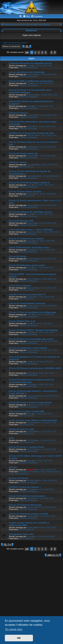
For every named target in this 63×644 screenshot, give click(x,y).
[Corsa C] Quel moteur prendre (25, 192)
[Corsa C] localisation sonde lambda (28, 348)
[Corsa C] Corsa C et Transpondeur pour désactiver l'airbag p (30, 91)
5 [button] (46, 52)
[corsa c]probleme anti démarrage (27, 72)
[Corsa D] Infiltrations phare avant (27, 265)
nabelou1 (30, 527)
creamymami (32, 232)
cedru (29, 106)
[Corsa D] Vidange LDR (21, 221)
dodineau (30, 156)
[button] (27, 52)
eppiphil (30, 241)
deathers (30, 194)
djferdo (30, 498)
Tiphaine (30, 516)
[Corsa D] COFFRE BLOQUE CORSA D (29, 183)
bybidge (30, 297)
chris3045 (31, 423)
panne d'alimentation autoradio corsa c (29, 247)
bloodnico (31, 350)
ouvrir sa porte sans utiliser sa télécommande (33, 420)
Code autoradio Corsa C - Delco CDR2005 (31, 230)
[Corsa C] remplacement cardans (26, 239)
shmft (29, 65)
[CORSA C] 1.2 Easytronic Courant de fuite (31, 133)
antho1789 (31, 279)
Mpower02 (31, 288)
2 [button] (35, 52)
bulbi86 (30, 332)
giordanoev (31, 259)
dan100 (30, 126)
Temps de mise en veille (22, 429)
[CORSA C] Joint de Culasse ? (25, 487)
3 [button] (39, 52)
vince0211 (31, 115)
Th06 (29, 83)
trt (28, 405)
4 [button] (42, 52)
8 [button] (51, 52)
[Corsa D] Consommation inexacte (27, 303)
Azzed (29, 214)
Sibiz (29, 323)
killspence (31, 205)
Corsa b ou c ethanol (20, 286)
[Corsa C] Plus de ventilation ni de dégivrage (32, 312)
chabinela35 (32, 176)
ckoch (29, 268)
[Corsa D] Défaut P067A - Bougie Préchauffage (33, 330)
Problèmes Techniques (28, 68)
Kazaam (30, 470)
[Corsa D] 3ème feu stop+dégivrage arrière (31, 339)
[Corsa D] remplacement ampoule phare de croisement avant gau (32, 381)
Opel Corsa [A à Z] (26, 167)
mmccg (30, 489)
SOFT (29, 315)
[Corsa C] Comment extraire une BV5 (28, 514)
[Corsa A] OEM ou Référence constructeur (31, 81)
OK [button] (19, 638)
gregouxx (30, 223)
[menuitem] (26, 16)
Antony (30, 536)
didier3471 (31, 135)
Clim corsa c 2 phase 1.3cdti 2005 (27, 411)
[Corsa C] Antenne (19, 478)
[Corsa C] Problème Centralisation (27, 496)
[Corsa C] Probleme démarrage (25, 505)
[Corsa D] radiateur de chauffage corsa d (30, 212)
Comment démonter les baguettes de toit (30, 63)
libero (29, 414)
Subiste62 (31, 74)
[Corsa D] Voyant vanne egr (23, 153)
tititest (29, 185)
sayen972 (31, 449)
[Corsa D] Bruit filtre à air (22, 321)
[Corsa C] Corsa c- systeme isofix (27, 447)
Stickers (13, 467)
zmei (29, 362)
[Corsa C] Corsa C (18, 113)
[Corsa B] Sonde (18, 256)
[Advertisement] (32, 591)
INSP (12, 438)
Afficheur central (18, 162)
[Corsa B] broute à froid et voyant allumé (30, 402)
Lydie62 (30, 147)
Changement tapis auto (21, 534)
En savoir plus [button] (14, 629)
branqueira (31, 95)
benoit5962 (31, 165)
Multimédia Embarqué (28, 234)
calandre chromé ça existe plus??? (27, 294)
